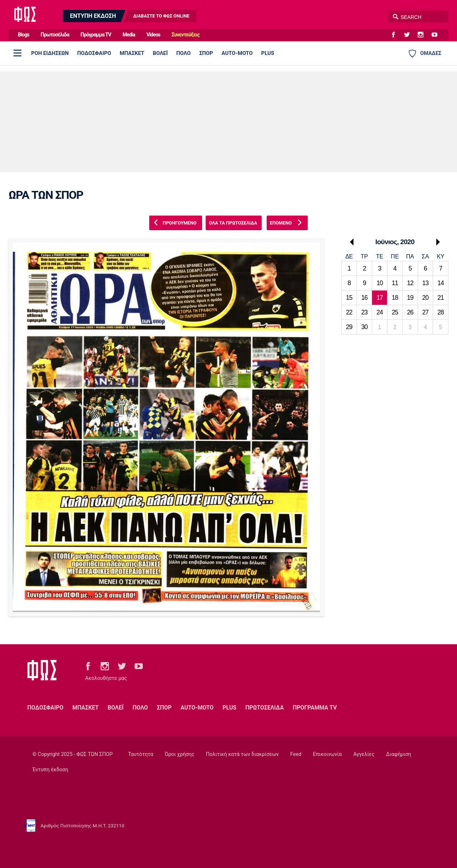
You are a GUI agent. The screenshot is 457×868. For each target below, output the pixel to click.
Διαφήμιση (398, 754)
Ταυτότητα (141, 754)
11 (395, 283)
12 (410, 283)
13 (426, 283)
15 (349, 298)
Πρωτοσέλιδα (55, 35)
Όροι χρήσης (179, 754)
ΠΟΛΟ (184, 53)
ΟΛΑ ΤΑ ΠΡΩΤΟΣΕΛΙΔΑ (233, 223)
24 (380, 312)
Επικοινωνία (328, 754)
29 (349, 327)
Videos (153, 35)
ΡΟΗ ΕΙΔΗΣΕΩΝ (50, 53)
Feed (296, 754)
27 (426, 312)
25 (395, 312)
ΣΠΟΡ (206, 53)
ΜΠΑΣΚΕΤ (132, 53)
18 (395, 298)
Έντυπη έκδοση (50, 770)
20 (426, 298)
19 (410, 298)
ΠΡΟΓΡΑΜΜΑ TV (315, 708)
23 (365, 312)
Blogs (24, 35)
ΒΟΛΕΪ (160, 53)
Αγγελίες (364, 754)
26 (410, 312)
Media (129, 35)
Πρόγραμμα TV (96, 35)
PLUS (268, 53)
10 (380, 283)
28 (441, 312)
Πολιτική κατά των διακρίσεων (242, 754)
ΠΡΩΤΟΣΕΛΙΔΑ (265, 708)
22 (349, 312)
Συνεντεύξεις (186, 35)
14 (441, 283)
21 (441, 298)
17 (380, 298)
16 (365, 298)
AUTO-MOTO (237, 53)
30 (365, 327)
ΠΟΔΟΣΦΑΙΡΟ (94, 53)
